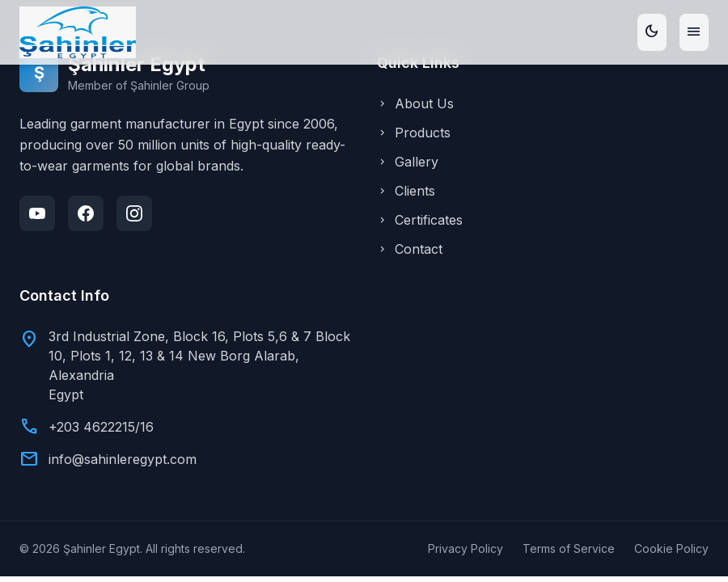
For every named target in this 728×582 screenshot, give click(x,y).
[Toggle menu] (694, 32)
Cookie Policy (671, 548)
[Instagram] (134, 213)
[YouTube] (37, 213)
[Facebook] (86, 213)
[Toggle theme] (652, 32)
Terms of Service (569, 548)
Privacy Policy (466, 548)
